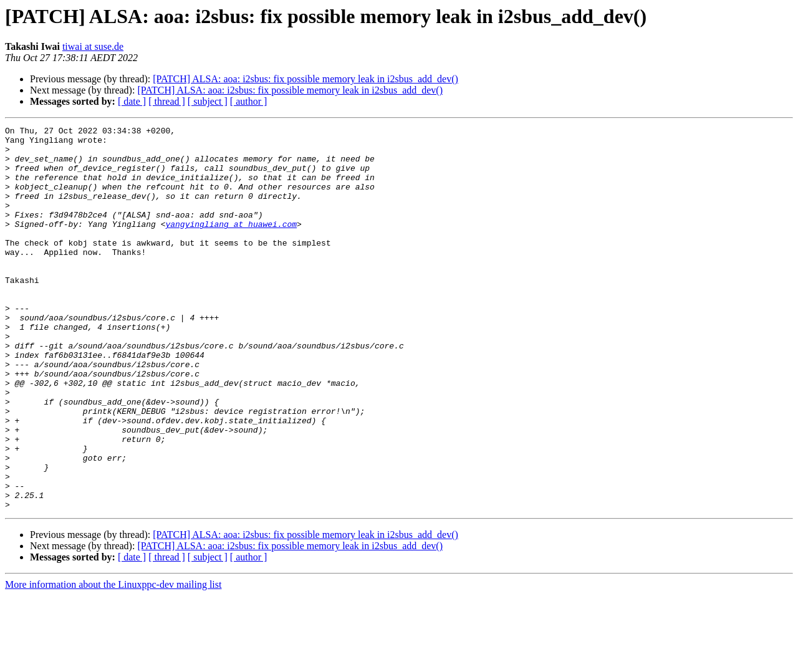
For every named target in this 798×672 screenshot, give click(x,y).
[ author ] (249, 101)
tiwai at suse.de (93, 46)
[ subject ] (208, 101)
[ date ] (132, 101)
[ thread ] (167, 101)
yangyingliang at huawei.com (231, 244)
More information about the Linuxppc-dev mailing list (113, 661)
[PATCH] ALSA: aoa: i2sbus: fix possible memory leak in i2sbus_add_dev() (305, 79)
